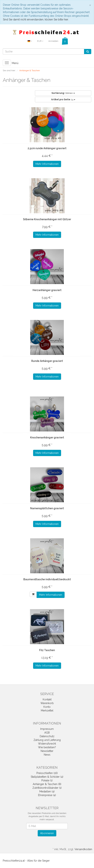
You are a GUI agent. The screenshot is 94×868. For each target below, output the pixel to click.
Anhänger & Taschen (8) (47, 784)
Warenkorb (47, 703)
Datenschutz (47, 736)
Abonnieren (47, 833)
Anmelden (53, 41)
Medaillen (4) (47, 791)
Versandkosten (83, 849)
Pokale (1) (47, 780)
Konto (47, 707)
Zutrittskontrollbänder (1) (47, 788)
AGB (47, 733)
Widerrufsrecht (47, 744)
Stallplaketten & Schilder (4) (47, 777)
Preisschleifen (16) (47, 773)
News (47, 755)
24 (63, 100)
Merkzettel (47, 711)
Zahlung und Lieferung (47, 740)
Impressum (47, 729)
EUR (40, 41)
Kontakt (47, 699)
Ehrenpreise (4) (47, 795)
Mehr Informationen (47, 164)
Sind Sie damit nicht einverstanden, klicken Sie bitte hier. (36, 20)
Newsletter (47, 751)
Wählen (63, 93)
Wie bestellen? (47, 747)
